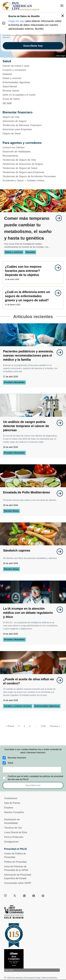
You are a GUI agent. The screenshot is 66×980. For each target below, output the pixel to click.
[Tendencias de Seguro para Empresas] (33, 172)
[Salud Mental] (33, 87)
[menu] (62, 6)
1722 (43, 726)
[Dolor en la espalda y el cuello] (33, 95)
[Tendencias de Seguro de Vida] (33, 160)
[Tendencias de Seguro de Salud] (33, 168)
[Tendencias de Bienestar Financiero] (33, 125)
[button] (63, 16)
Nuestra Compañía (14, 812)
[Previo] (10, 726)
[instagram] (6, 896)
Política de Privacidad (15, 862)
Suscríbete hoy (33, 785)
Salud (10, 763)
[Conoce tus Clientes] (33, 147)
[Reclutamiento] (33, 156)
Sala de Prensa (12, 803)
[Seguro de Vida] (33, 117)
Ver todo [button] (7, 103)
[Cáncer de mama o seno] (33, 66)
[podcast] (43, 896)
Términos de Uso (13, 828)
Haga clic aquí (17, 21)
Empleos (9, 808)
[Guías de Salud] (33, 99)
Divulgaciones (11, 842)
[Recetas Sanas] (33, 91)
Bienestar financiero (17, 758)
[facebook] (34, 896)
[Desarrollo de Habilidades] (33, 152)
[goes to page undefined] (57, 218)
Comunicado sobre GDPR (18, 883)
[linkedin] (24, 896)
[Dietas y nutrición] (33, 78)
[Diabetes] (33, 74)
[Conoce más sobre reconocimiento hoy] (33, 960)
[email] (32, 770)
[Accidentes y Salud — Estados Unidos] (33, 181)
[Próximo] (55, 726)
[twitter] (15, 896)
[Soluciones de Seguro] (33, 121)
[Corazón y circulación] (33, 70)
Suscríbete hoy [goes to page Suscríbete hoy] (33, 46)
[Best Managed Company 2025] (33, 912)
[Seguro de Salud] (33, 134)
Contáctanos (11, 798)
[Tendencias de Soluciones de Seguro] (33, 164)
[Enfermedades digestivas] (33, 82)
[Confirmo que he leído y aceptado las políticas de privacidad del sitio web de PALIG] (4, 778)
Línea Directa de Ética (16, 832)
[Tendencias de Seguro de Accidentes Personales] (33, 176)
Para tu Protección (14, 837)
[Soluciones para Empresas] (33, 129)
